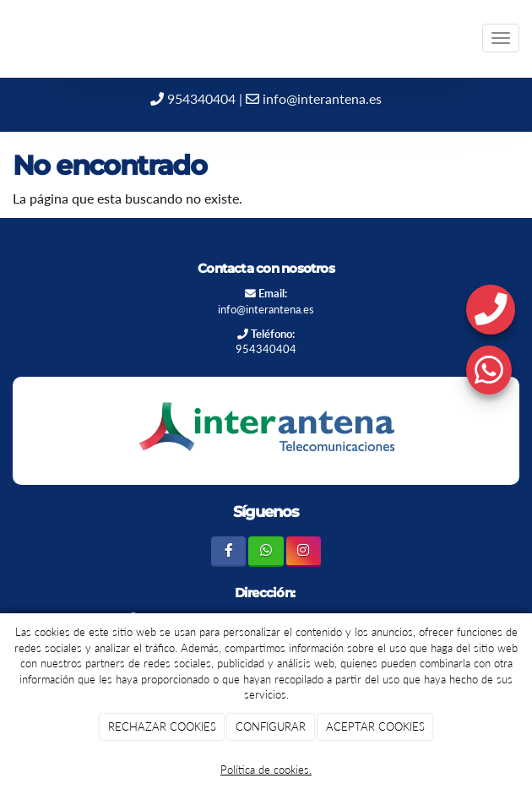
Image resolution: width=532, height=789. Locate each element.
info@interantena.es (314, 98)
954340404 (193, 98)
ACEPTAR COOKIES (375, 726)
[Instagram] (304, 551)
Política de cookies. (266, 770)
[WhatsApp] (266, 551)
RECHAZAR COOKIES (162, 726)
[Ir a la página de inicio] (8, 38)
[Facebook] (228, 551)
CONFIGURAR (271, 726)
